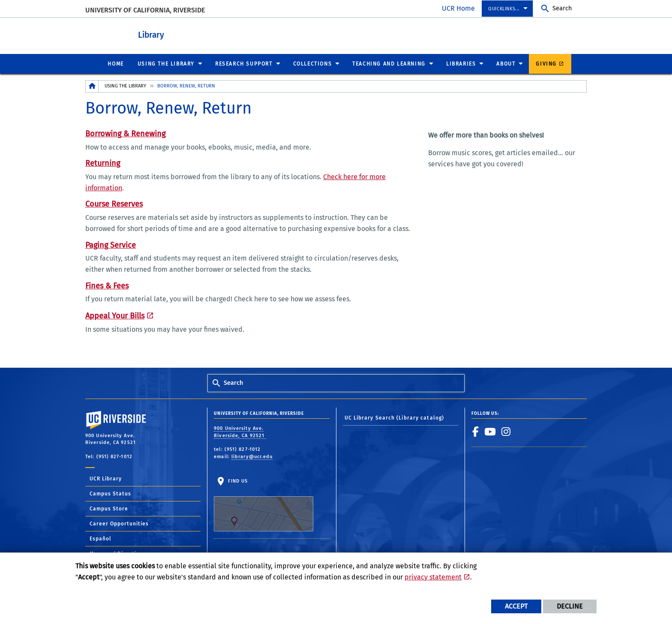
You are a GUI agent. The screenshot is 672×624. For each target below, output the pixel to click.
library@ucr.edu (252, 456)
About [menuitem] (506, 63)
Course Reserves (114, 204)
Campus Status (110, 493)
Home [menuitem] (115, 63)
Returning (103, 163)
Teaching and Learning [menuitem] (389, 63)
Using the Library (125, 85)
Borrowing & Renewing (125, 133)
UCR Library (106, 478)
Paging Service (111, 245)
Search (562, 8)
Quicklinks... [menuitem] (504, 9)
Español (100, 538)
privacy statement (433, 577)
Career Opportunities (119, 523)
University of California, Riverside (145, 10)
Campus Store (109, 508)
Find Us (264, 504)
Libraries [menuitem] (461, 63)
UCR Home (458, 8)
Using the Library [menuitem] (166, 63)
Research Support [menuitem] (244, 63)
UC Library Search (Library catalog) (394, 417)
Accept (516, 606)
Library (182, 34)
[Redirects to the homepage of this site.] (92, 86)
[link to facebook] (476, 431)
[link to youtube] (490, 431)
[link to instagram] (506, 431)
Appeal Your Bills (115, 315)
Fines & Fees (107, 285)
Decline (570, 606)
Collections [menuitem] (313, 63)
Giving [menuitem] (546, 63)
